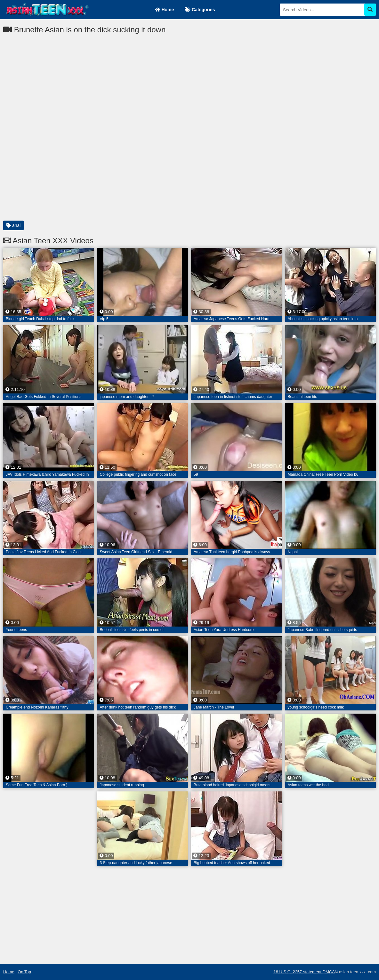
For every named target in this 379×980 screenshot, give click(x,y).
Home (165, 10)
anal (13, 225)
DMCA (329, 972)
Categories (200, 10)
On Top (24, 972)
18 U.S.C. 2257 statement (298, 972)
